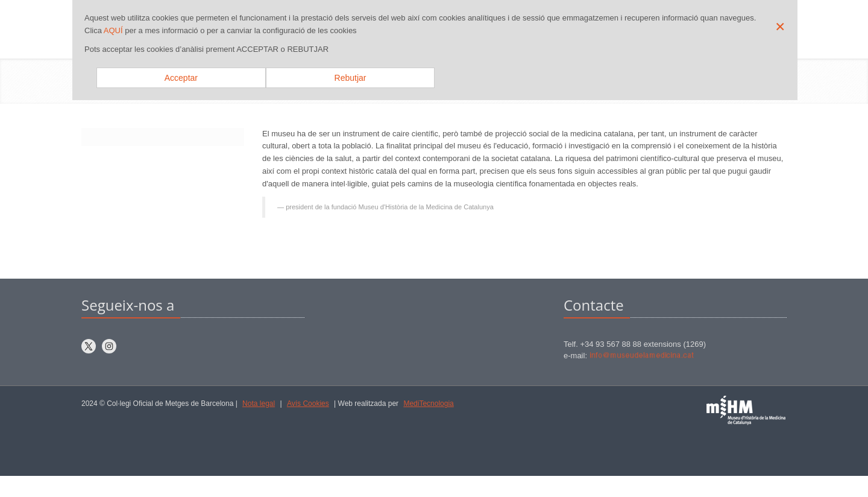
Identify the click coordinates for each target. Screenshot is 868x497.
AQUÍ (113, 30)
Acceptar (181, 78)
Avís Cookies (308, 404)
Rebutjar (351, 78)
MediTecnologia (428, 404)
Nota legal (259, 404)
